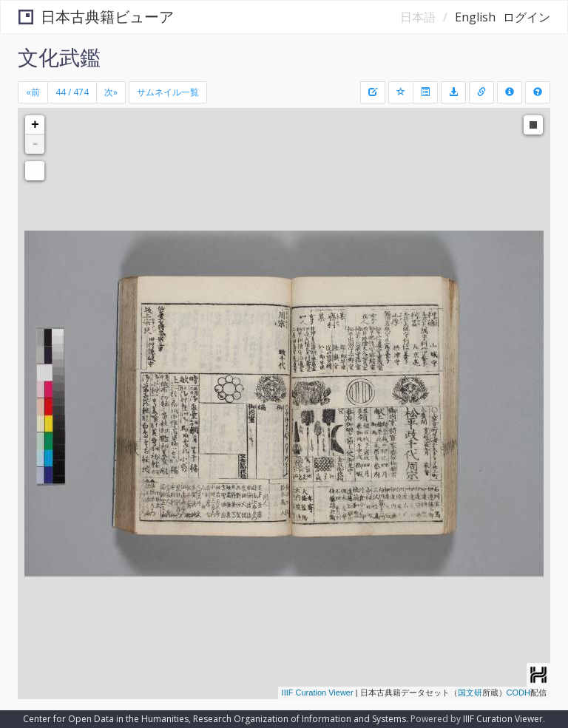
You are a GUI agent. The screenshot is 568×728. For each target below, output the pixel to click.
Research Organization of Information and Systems (300, 719)
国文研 (470, 693)
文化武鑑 (59, 57)
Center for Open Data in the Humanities (106, 719)
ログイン (527, 17)
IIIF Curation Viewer (318, 693)
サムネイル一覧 (168, 92)
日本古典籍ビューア (96, 17)
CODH (518, 693)
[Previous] (33, 92)
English (475, 17)
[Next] (111, 92)
